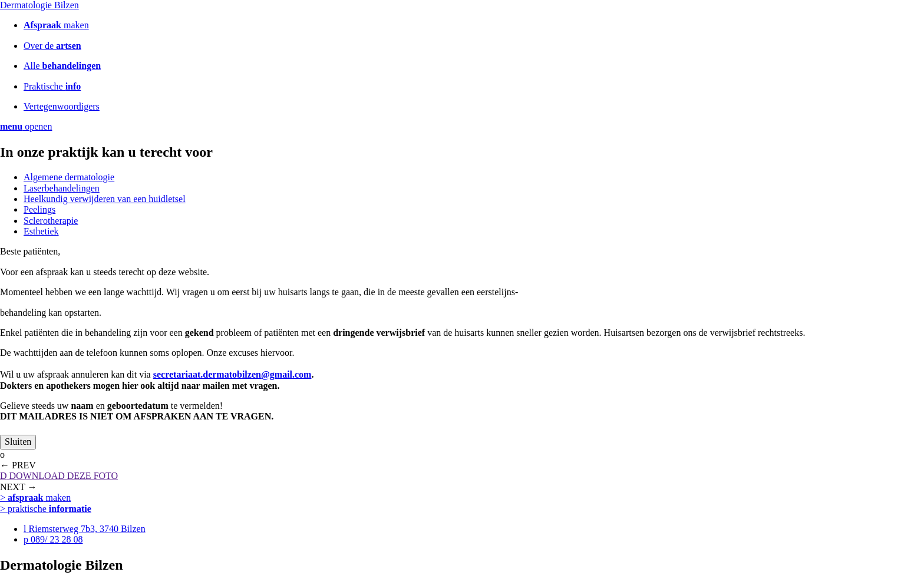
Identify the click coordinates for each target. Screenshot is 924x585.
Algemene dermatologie (69, 177)
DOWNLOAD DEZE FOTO (59, 476)
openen (26, 126)
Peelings (39, 209)
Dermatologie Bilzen (39, 5)
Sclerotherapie (51, 221)
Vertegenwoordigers (62, 106)
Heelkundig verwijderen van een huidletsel (105, 199)
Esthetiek (41, 231)
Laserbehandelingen (62, 188)
